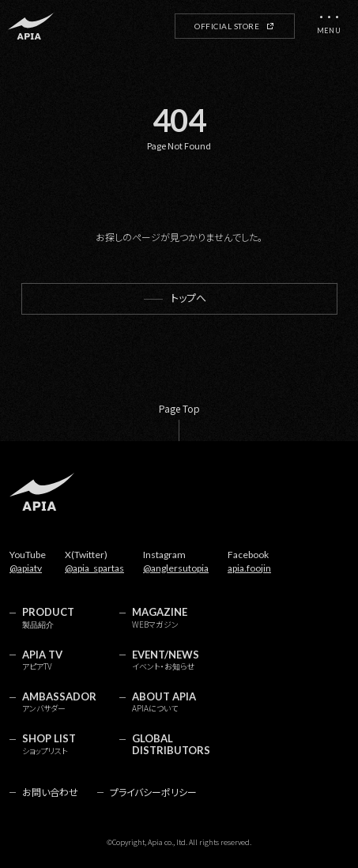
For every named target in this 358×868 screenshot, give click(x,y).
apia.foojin (249, 568)
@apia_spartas (94, 568)
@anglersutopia (176, 568)
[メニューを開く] (329, 26)
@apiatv (26, 568)
